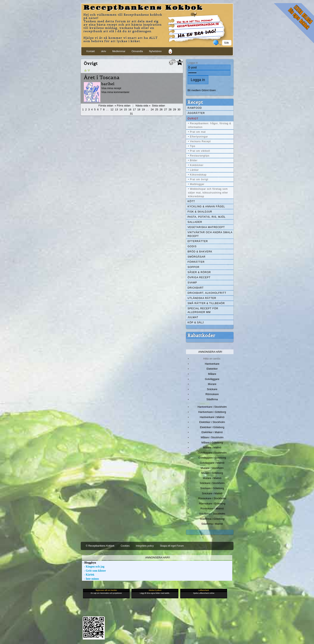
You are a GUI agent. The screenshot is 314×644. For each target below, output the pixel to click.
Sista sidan (158, 106)
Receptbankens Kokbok (143, 8)
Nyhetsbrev (155, 51)
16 (130, 109)
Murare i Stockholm (212, 468)
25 (157, 109)
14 (121, 109)
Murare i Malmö (212, 478)
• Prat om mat (197, 132)
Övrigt (193, 119)
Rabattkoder (201, 335)
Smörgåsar (197, 257)
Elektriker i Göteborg (212, 427)
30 (179, 109)
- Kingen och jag (93, 567)
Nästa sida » (143, 106)
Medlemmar (119, 51)
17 (134, 109)
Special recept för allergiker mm (203, 310)
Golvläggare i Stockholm (212, 453)
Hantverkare (212, 364)
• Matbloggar (196, 184)
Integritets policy (145, 546)
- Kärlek (88, 575)
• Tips (192, 146)
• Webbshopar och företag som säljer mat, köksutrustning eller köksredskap (208, 193)
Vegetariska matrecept (206, 227)
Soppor (194, 267)
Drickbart (196, 288)
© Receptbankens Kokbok (100, 546)
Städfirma (212, 399)
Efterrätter (198, 241)
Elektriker (212, 369)
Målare (212, 374)
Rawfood (195, 108)
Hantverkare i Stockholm (212, 407)
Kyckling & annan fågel (206, 207)
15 (125, 109)
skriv (104, 51)
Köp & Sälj (196, 323)
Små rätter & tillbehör (206, 303)
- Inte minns (91, 579)
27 (166, 109)
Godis (192, 246)
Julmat (193, 317)
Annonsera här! (210, 352)
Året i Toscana (102, 78)
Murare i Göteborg (212, 473)
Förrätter (196, 262)
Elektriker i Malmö (212, 432)
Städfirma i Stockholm (212, 514)
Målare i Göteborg (212, 443)
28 (170, 109)
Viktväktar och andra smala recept (210, 234)
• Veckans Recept (199, 141)
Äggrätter (196, 113)
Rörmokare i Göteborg (212, 504)
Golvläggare (212, 379)
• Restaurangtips (199, 156)
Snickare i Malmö (212, 493)
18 (139, 109)
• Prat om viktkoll (199, 151)
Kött (191, 201)
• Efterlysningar (198, 137)
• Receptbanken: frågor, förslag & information (210, 125)
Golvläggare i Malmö (212, 463)
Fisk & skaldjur (200, 212)
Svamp (192, 283)
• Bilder (193, 160)
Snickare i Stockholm (212, 483)
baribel (108, 84)
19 (143, 109)
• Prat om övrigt (198, 179)
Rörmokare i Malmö (212, 508)
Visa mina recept (111, 88)
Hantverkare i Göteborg (212, 412)
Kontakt (91, 51)
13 (116, 109)
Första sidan (106, 106)
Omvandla (137, 51)
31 (131, 114)
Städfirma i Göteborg (212, 519)
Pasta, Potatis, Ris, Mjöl (207, 217)
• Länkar (193, 170)
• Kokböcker (196, 165)
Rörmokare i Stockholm (212, 498)
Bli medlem (194, 90)
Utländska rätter (202, 298)
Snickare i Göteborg (212, 488)
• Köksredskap (197, 175)
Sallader (195, 222)
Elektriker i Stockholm (212, 422)
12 (112, 109)
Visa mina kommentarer (116, 92)
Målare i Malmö (212, 447)
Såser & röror (199, 272)
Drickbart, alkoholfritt (207, 293)
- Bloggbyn (89, 563)
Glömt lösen (209, 90)
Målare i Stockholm (212, 437)
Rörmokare (212, 394)
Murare (212, 384)
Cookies (125, 546)
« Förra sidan (122, 106)
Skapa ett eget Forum (172, 546)
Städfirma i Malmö (212, 524)
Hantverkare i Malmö (212, 417)
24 (152, 109)
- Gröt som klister (94, 571)
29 (174, 109)
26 (161, 109)
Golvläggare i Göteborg (212, 458)
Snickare (212, 389)
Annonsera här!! (158, 557)
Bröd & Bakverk (200, 252)
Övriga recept (199, 277)
